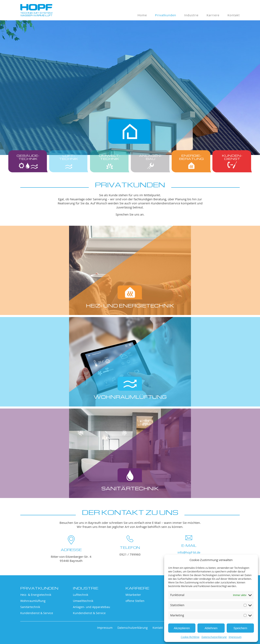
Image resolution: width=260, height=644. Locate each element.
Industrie (191, 15)
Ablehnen (211, 628)
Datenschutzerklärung (214, 637)
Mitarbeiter (133, 595)
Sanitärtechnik (30, 607)
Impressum (235, 637)
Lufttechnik (81, 595)
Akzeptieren (182, 628)
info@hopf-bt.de (189, 552)
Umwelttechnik (83, 601)
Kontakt (234, 15)
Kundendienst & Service (37, 613)
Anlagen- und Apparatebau (92, 607)
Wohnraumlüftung (33, 601)
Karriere (213, 15)
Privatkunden (166, 15)
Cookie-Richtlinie (190, 637)
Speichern (240, 628)
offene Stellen (135, 601)
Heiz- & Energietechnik (36, 595)
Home (142, 15)
